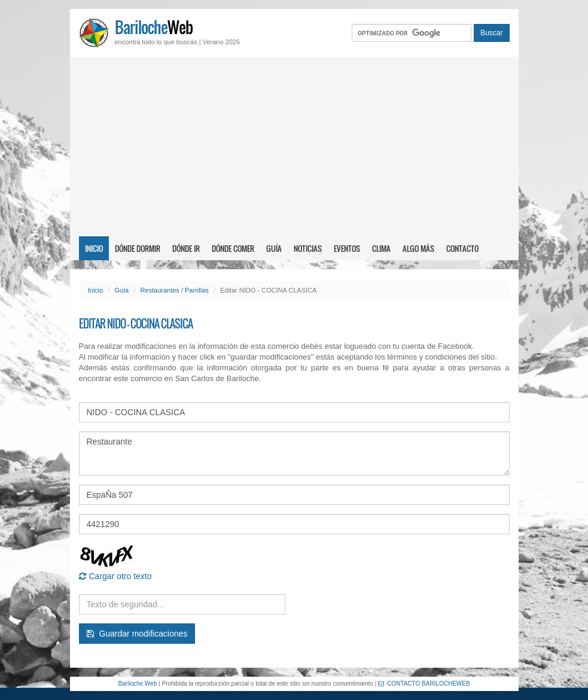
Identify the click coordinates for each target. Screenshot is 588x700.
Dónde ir (186, 248)
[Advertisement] (294, 147)
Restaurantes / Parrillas (174, 290)
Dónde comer (233, 248)
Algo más (418, 248)
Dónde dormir (138, 248)
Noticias (308, 248)
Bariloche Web (137, 684)
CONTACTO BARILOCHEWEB (424, 684)
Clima (381, 248)
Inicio (94, 248)
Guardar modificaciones (137, 634)
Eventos (347, 248)
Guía (274, 248)
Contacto (462, 248)
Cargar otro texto (115, 576)
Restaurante (294, 454)
